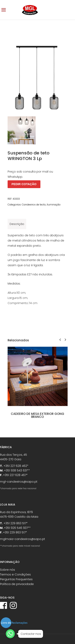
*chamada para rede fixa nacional (18, 488)
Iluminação (54, 205)
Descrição (17, 224)
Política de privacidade (17, 584)
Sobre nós (7, 570)
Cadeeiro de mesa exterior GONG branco (37, 415)
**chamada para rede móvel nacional (20, 546)
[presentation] (60, 340)
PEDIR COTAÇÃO (24, 184)
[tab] (17, 224)
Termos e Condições (15, 574)
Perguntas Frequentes (16, 579)
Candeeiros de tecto (34, 205)
